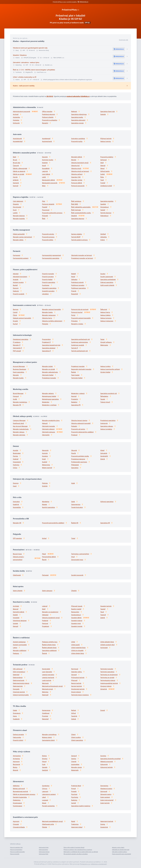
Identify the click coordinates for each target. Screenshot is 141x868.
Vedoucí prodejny (106, 429)
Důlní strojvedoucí (19, 672)
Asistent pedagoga (19, 642)
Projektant (46, 626)
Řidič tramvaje (76, 210)
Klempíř (16, 626)
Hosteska (16, 120)
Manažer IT (17, 345)
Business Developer (20, 369)
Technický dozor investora (80, 695)
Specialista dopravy (78, 219)
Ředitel (74, 372)
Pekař (44, 554)
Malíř (44, 609)
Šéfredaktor (104, 396)
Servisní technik (76, 686)
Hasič (15, 486)
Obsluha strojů (76, 168)
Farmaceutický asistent (21, 258)
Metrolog (45, 692)
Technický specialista (107, 672)
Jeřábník (16, 180)
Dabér (15, 710)
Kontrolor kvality (48, 160)
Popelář (45, 207)
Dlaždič (15, 615)
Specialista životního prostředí (110, 759)
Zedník (103, 618)
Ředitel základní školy (49, 648)
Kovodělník (46, 168)
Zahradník (104, 453)
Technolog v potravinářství (80, 554)
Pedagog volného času (50, 642)
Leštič (44, 177)
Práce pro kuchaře (15, 854)
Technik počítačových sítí (79, 351)
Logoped (45, 800)
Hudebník (16, 719)
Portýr (73, 315)
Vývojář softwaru (106, 342)
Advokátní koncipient (20, 277)
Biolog (15, 767)
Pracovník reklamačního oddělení (82, 432)
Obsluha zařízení (77, 174)
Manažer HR (17, 523)
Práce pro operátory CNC (16, 847)
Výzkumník (104, 764)
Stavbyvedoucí (76, 615)
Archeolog (16, 759)
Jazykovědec (75, 764)
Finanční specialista (49, 282)
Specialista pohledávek (108, 280)
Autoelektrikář (18, 141)
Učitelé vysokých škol (107, 645)
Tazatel (103, 399)
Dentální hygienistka (20, 797)
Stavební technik (106, 606)
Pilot (44, 201)
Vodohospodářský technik (109, 683)
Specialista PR (76, 405)
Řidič (44, 219)
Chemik (74, 762)
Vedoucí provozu (106, 318)
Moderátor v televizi (78, 393)
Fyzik (44, 764)
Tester (102, 339)
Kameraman (46, 710)
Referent (74, 111)
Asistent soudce (18, 282)
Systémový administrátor (80, 342)
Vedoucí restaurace (107, 321)
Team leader (75, 375)
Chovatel (16, 824)
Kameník (16, 183)
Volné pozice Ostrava (44, 852)
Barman (16, 309)
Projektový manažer (78, 366)
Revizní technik (76, 683)
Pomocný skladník (48, 204)
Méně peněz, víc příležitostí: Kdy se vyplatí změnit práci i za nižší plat (81, 852)
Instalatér (16, 618)
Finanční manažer (48, 274)
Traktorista (75, 824)
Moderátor (46, 402)
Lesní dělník (46, 174)
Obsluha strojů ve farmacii (80, 171)
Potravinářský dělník (49, 557)
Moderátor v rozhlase (49, 405)
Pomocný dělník (77, 183)
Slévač (102, 168)
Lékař (44, 797)
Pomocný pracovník (78, 186)
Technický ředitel (77, 378)
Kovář (44, 166)
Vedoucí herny (105, 312)
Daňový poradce (18, 735)
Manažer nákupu (19, 432)
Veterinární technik (107, 821)
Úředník (74, 591)
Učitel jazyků (75, 645)
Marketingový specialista (50, 399)
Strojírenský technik (78, 689)
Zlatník (103, 459)
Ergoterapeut (17, 803)
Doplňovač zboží (18, 423)
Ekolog (44, 756)
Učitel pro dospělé (77, 651)
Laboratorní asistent (49, 794)
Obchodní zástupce (49, 432)
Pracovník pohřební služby (80, 456)
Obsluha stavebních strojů (51, 618)
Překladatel (75, 465)
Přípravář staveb (77, 606)
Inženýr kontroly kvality (21, 695)
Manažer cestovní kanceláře (51, 309)
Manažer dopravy (19, 216)
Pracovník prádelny (107, 157)
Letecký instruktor (48, 675)
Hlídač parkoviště (19, 234)
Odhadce (74, 280)
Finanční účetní (18, 740)
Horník (15, 177)
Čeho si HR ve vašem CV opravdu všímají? (74, 847)
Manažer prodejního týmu (51, 420)
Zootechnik (104, 827)
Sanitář (74, 803)
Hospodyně (17, 462)
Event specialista (19, 372)
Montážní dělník (77, 157)
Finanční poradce (48, 277)
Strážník (45, 486)
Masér (44, 803)
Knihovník (16, 123)
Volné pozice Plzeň (44, 854)
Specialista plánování (78, 120)
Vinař (73, 557)
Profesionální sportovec (79, 462)
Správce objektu (77, 234)
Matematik (75, 770)
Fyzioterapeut (18, 806)
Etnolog (45, 759)
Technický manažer (107, 669)
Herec (15, 716)
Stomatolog (104, 786)
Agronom (16, 821)
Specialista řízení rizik (108, 111)
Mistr (44, 186)
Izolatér (16, 623)
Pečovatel (45, 575)
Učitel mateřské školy (78, 648)
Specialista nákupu (107, 426)
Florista (15, 456)
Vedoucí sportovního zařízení (110, 369)
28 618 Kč (50, 96)
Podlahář (45, 621)
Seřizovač (104, 160)
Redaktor (74, 402)
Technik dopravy (106, 213)
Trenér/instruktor (77, 507)
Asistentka (16, 117)
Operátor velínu (77, 672)
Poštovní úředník (48, 117)
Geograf (74, 756)
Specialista (75, 468)
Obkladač (45, 615)
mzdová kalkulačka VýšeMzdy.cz (78, 96)
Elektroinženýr (18, 678)
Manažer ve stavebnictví (50, 612)
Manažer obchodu (19, 435)
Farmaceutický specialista (51, 258)
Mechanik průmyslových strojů (52, 686)
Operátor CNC (76, 177)
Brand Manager (18, 393)
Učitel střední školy (78, 653)
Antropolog (17, 756)
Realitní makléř (76, 609)
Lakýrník (45, 171)
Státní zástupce (47, 591)
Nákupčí (45, 423)
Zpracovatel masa (77, 560)
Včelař (102, 450)
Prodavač (74, 435)
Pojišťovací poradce (78, 285)
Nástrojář (45, 695)
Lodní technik (47, 680)
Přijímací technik (106, 139)
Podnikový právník (77, 282)
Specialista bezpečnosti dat (51, 345)
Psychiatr (74, 794)
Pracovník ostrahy (48, 234)
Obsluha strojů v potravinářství (18, 558)
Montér (74, 160)
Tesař (102, 612)
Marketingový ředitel (49, 396)
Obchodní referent (48, 429)
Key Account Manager (20, 426)
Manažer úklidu (18, 240)
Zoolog (103, 824)
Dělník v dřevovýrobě (20, 168)
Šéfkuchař (104, 309)
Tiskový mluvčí (105, 402)
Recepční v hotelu (77, 324)
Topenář (103, 615)
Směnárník (104, 423)
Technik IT (75, 348)
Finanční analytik (19, 294)
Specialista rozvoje (77, 123)
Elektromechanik (19, 680)
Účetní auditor (76, 737)
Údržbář (103, 234)
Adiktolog (16, 786)
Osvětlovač (46, 713)
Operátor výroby (77, 180)
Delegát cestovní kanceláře (22, 318)
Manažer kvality (18, 378)
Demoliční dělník (19, 612)
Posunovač (46, 210)
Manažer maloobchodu (21, 429)
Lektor (15, 648)
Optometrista (76, 504)
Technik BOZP (76, 237)
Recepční (45, 123)
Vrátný (103, 240)
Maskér (45, 504)
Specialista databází (49, 348)
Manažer (16, 375)
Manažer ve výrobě (48, 369)
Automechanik (47, 141)
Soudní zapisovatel (107, 277)
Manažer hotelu (47, 312)
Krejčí (44, 459)
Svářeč (103, 174)
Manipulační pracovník (50, 183)
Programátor (46, 339)
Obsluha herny (47, 318)
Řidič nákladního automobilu (81, 207)
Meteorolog (46, 465)
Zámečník (104, 689)
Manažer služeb (47, 366)
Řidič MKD (75, 204)
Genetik (45, 767)
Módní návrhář (47, 468)
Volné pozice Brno (43, 850)
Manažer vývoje (76, 767)
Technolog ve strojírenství (109, 675)
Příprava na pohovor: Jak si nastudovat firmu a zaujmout (78, 850)
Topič (102, 180)
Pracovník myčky (77, 141)
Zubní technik (105, 803)
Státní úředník (18, 591)
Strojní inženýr (76, 692)
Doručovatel (17, 207)
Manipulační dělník (48, 180)
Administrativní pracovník (22, 111)
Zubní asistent (105, 797)
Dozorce (16, 483)
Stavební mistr (76, 623)
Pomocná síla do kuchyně (80, 309)
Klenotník (45, 450)
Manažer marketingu (20, 402)
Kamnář (16, 186)
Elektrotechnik (18, 686)
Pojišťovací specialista (78, 288)
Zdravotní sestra (106, 794)
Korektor (45, 456)
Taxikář (103, 210)
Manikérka (46, 502)
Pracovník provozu (48, 237)
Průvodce (74, 321)
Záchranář (104, 791)
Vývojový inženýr (106, 686)
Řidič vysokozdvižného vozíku (81, 213)
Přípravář (74, 680)
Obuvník (74, 450)
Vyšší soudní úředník (107, 285)
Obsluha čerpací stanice (79, 420)
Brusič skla (17, 163)
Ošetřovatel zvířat (48, 824)
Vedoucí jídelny (105, 315)
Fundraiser (46, 285)
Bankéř (15, 285)
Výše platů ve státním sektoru (120, 852)
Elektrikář (16, 675)
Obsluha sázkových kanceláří (81, 423)
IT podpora (17, 342)
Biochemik (16, 764)
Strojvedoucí (105, 207)
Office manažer (47, 111)
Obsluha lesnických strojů (80, 163)
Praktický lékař (76, 786)
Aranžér (16, 450)
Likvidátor (45, 294)
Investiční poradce (48, 291)
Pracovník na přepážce (50, 120)
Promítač (45, 716)
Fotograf (16, 396)
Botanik (16, 770)
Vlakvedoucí (104, 216)
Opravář (74, 675)
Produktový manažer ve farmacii (82, 258)
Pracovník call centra (78, 429)
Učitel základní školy (107, 642)
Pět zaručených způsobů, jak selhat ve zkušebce (76, 854)
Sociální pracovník (77, 575)
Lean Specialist (47, 672)
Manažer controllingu (49, 735)
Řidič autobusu (76, 201)
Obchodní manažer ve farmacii (82, 255)
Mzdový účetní (47, 737)
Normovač (75, 669)
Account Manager (19, 366)
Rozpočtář (75, 294)
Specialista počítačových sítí (80, 339)
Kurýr (15, 210)
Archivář (16, 114)
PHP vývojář (17, 351)
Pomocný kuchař (77, 312)
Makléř (74, 274)
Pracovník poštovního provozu (52, 213)
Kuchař (15, 324)
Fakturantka (17, 737)
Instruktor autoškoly (78, 139)
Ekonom (16, 288)
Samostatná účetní (48, 740)
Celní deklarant (18, 201)
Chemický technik (19, 692)
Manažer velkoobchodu (50, 372)
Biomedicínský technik (20, 791)
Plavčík (74, 453)
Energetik (16, 689)
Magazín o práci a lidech (118, 847)
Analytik (16, 280)
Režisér (74, 710)
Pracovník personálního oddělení (53, 523)
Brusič (15, 160)
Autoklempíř (46, 139)
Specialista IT (46, 351)
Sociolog (103, 756)
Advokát (16, 274)
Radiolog (74, 800)
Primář (74, 789)
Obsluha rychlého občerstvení (52, 321)
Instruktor (16, 502)
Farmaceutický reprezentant (52, 255)
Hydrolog (16, 465)
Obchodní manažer (49, 426)
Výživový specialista (107, 502)
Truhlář (103, 183)
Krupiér (15, 321)
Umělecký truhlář (106, 186)
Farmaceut (17, 255)
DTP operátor (17, 538)
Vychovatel (104, 648)
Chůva (15, 468)
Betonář (16, 609)
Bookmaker (17, 453)
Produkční (75, 399)
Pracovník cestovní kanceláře (81, 318)
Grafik (15, 399)
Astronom (16, 762)
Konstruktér (46, 669)
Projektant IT (46, 342)
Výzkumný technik (106, 767)
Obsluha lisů (75, 166)
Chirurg (45, 789)
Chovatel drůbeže (19, 827)
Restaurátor (75, 612)
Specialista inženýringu (79, 114)
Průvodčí (45, 216)
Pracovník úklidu (48, 240)
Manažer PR (17, 405)
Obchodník (46, 435)
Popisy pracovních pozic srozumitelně (121, 854)
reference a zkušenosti (99, 864)
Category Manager (19, 420)
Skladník (74, 216)
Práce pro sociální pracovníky (17, 852)
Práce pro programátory (16, 850)
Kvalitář (45, 462)
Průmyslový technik (78, 678)
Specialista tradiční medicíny (81, 806)
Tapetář (103, 609)
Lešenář (45, 606)
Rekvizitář (45, 719)
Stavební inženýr (77, 621)
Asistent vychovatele (20, 645)
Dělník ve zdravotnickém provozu (24, 794)
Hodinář (16, 459)
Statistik (103, 114)
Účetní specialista (77, 740)
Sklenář (103, 166)
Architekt (16, 606)
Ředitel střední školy (49, 645)
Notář (73, 277)
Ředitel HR (75, 523)
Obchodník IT (17, 348)
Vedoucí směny (105, 366)
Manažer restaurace (49, 315)
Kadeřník (16, 504)
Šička (102, 177)
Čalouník (16, 166)
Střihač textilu (105, 171)
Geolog (74, 759)
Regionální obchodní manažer (81, 369)
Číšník (15, 315)
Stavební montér (77, 626)
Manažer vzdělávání (20, 651)
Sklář (102, 163)
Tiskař (73, 538)
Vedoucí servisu (106, 141)
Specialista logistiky (107, 201)
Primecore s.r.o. (85, 864)
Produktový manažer (49, 378)
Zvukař (103, 710)
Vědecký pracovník (107, 762)
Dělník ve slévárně (19, 171)
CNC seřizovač (18, 669)
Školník (45, 653)
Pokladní (74, 426)
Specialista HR (105, 523)
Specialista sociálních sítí (109, 393)
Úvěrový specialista (107, 282)
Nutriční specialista (48, 507)
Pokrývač (45, 623)
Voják (73, 483)
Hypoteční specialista (49, 288)
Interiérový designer (20, 621)
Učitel (73, 642)
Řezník (44, 560)
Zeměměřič (104, 456)
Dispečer (16, 204)
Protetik (74, 791)
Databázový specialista (21, 339)
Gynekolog (46, 786)
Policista (45, 483)
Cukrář (15, 312)
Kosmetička (17, 507)
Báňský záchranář (19, 789)
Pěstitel (45, 827)
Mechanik (45, 683)
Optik (73, 502)
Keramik (45, 157)
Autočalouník (17, 139)
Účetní (73, 735)
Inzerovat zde (124, 40)
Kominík (45, 453)
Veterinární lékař (77, 827)
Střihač (74, 713)
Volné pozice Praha (44, 847)
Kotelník (45, 163)
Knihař (44, 538)
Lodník (15, 213)
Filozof (44, 762)
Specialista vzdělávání (49, 651)
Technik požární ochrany (79, 240)
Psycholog (75, 797)
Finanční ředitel (47, 280)
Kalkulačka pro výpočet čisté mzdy (121, 850)
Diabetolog (17, 800)
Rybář (73, 821)
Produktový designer (78, 459)
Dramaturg (17, 713)
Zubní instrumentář (107, 800)
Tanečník (74, 716)
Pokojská (45, 324)
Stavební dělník (76, 618)
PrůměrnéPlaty (70, 10)
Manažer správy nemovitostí (22, 237)
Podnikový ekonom (49, 114)
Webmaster (104, 345)
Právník (74, 291)
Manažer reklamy (48, 393)
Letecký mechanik (48, 678)
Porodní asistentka (48, 806)
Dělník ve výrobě (19, 174)
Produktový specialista (108, 420)
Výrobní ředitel (105, 372)
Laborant (45, 791)
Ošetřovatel (17, 575)
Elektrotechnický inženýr (21, 683)
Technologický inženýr (108, 680)
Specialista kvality (77, 117)
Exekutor (16, 291)
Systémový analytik (78, 345)
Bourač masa (17, 554)
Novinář (74, 396)
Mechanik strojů (47, 689)
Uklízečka (104, 237)
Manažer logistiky (19, 219)
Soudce (103, 274)
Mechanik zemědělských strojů (52, 821)
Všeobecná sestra (106, 789)
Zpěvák (74, 719)
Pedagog (16, 653)
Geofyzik (45, 770)
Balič (15, 157)
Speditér (103, 204)
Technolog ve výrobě (107, 678)
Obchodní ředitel (48, 375)
